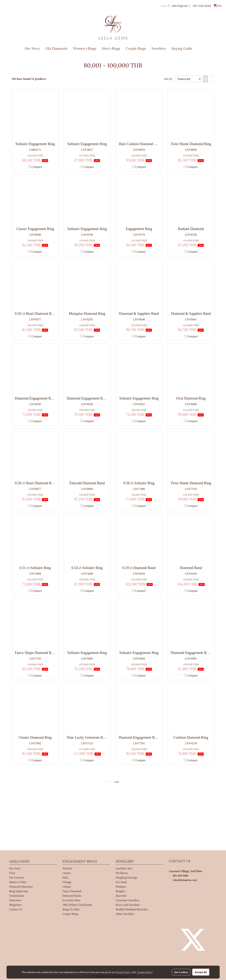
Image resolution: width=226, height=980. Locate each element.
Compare (37, 167)
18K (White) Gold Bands (77, 905)
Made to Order (18, 882)
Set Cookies (181, 972)
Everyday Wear (71, 900)
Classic (67, 873)
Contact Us (16, 909)
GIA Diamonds (56, 48)
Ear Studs (121, 882)
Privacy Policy (123, 972)
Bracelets (121, 896)
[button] (201, 48)
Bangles (120, 891)
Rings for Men (71, 909)
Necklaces (122, 873)
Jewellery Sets (124, 868)
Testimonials (17, 896)
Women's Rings (85, 48)
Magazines (16, 905)
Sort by (169, 79)
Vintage (67, 882)
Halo (65, 878)
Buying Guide (182, 48)
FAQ (12, 873)
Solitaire (67, 868)
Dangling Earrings (126, 878)
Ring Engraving (19, 891)
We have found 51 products (29, 79)
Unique (67, 887)
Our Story (32, 48)
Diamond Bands (72, 896)
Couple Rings (136, 48)
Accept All (201, 972)
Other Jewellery (125, 914)
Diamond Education (21, 887)
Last (117, 782)
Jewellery (159, 48)
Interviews (15, 900)
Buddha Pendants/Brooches (132, 909)
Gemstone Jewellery (127, 900)
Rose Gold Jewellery (128, 905)
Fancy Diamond (72, 891)
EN (218, 6)
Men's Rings (111, 48)
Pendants (121, 887)
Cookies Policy (145, 972)
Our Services (17, 878)
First (110, 782)
